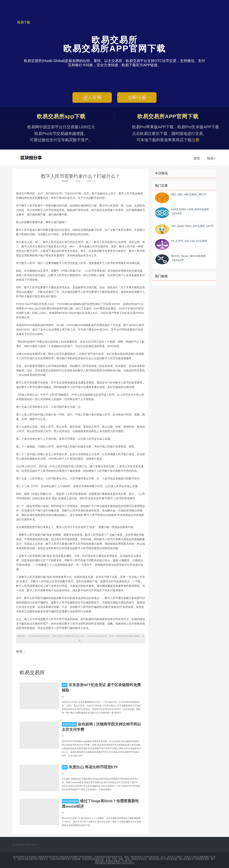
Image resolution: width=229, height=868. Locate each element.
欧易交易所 (32, 158)
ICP (65, 685)
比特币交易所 (70, 724)
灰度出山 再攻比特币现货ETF (93, 767)
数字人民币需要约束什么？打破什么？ (81, 176)
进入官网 (92, 98)
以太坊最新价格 (71, 801)
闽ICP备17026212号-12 (123, 863)
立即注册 (137, 98)
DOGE (65, 181)
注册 (201, 140)
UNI (65, 767)
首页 (197, 158)
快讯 (211, 158)
